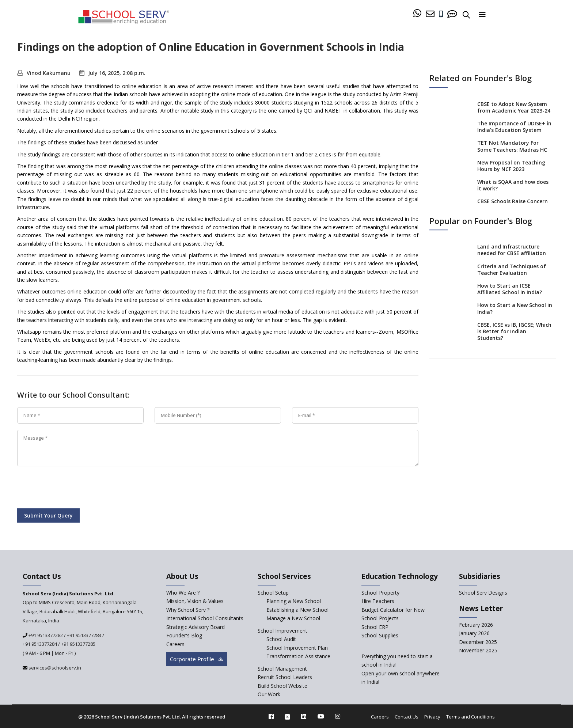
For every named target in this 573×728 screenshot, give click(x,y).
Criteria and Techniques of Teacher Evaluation (512, 270)
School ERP (375, 627)
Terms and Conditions (470, 717)
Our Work (269, 694)
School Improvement (282, 631)
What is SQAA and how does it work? (513, 185)
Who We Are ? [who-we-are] (183, 593)
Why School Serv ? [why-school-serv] (188, 610)
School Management (282, 669)
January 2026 (474, 633)
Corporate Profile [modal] (197, 659)
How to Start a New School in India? (515, 309)
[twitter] (287, 716)
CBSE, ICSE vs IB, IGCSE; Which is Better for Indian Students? (514, 331)
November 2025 (478, 650)
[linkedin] (304, 716)
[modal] (551, 634)
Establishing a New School (297, 610)
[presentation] (73, 489)
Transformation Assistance (298, 656)
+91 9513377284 (40, 644)
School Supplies (380, 635)
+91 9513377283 (84, 635)
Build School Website (282, 686)
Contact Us (407, 717)
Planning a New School (294, 601)
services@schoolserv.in (54, 668)
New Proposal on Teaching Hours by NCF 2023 (511, 166)
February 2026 (476, 625)
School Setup (273, 593)
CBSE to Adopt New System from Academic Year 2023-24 (514, 107)
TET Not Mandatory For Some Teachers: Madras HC (512, 146)
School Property (380, 593)
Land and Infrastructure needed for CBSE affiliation (512, 250)
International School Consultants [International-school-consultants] (205, 618)
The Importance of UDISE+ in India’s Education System (514, 127)
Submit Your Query (48, 515)
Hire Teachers (378, 601)
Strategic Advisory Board (196, 627)
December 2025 (478, 642)
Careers (380, 717)
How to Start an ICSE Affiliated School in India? (510, 289)
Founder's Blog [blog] (184, 635)
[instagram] (338, 716)
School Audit (281, 639)
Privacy (432, 717)
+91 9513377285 (78, 644)
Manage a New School (293, 618)
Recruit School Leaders (285, 677)
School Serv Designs (483, 593)
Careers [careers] (175, 644)
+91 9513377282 (45, 635)
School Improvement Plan (297, 648)
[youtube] (321, 716)
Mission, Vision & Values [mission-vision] (195, 601)
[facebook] (271, 716)
